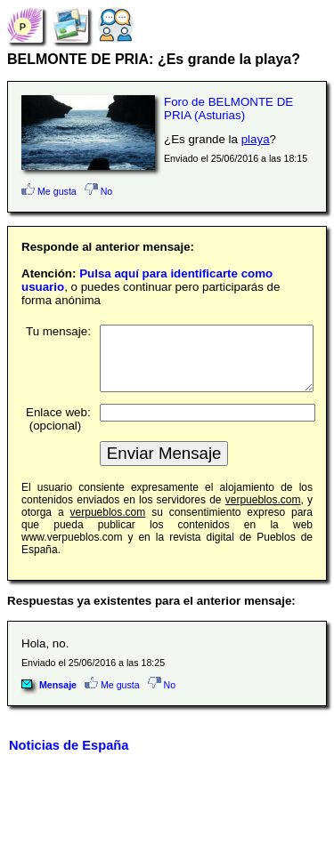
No (99, 191)
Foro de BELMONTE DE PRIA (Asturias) (228, 108)
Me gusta (49, 191)
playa (256, 139)
